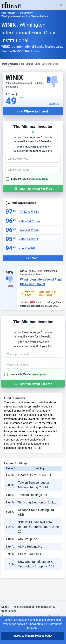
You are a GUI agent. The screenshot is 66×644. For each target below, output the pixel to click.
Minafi (5, 607)
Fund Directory (25, 13)
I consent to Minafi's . (30, 179)
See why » (54, 306)
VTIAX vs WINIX (28, 239)
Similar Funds (33, 64)
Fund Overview (10, 64)
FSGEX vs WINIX (29, 230)
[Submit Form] (33, 189)
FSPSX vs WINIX (29, 212)
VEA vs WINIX (27, 248)
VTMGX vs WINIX (29, 221)
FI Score (9, 286)
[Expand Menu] (61, 5)
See (54, 104)
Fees (22, 64)
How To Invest (8, 13)
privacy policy (41, 179)
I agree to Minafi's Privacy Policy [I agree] (33, 636)
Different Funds (50, 64)
